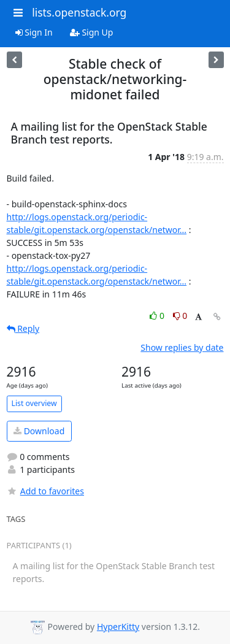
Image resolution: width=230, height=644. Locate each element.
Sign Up (92, 32)
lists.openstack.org (79, 12)
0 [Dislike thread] (180, 316)
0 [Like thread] (158, 316)
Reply (23, 328)
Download (39, 431)
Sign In (34, 32)
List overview (34, 403)
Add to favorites (45, 491)
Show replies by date (182, 347)
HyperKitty (118, 627)
